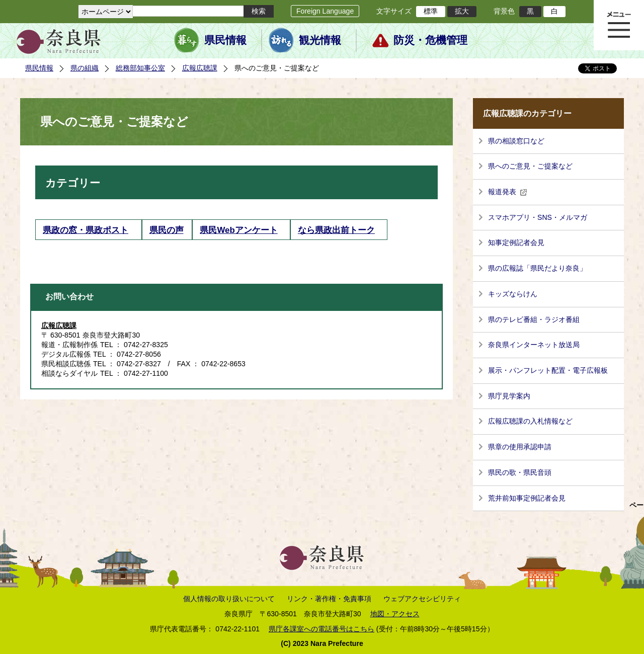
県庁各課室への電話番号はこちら (321, 629)
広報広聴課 (200, 68)
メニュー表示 (619, 25)
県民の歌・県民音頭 (520, 472)
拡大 (462, 11)
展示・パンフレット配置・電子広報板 (548, 370)
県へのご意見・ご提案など (530, 166)
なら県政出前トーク (336, 230)
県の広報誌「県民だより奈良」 (537, 268)
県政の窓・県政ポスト (86, 230)
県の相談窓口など (516, 141)
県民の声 (167, 230)
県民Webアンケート (238, 230)
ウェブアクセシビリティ (422, 599)
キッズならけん (513, 294)
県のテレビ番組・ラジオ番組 (534, 319)
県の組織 (85, 68)
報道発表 (508, 192)
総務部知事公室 (140, 68)
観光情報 (320, 40)
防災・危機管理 (430, 40)
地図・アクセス (395, 614)
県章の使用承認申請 (520, 447)
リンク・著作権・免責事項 (329, 599)
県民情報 (225, 40)
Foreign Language (325, 11)
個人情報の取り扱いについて (229, 599)
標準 (431, 11)
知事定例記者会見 (516, 242)
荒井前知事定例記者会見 (527, 498)
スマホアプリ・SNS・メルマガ (538, 217)
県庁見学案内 (509, 396)
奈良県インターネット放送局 (534, 345)
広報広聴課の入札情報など (530, 421)
